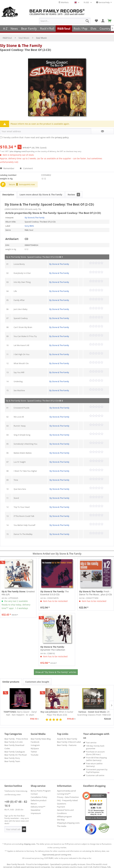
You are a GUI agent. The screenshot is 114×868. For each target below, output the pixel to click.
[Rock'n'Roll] (47, 28)
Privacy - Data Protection (68, 794)
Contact (34, 791)
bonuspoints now (27, 181)
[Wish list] (96, 21)
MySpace (35, 745)
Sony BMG (29, 223)
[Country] (105, 28)
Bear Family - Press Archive (16, 736)
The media (62, 823)
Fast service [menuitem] (91, 740)
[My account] (103, 21)
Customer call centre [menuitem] (95, 772)
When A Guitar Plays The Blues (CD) (57, 710)
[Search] (87, 21)
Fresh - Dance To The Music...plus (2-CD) (95, 590)
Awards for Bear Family (67, 736)
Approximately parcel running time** (66, 789)
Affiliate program (64, 814)
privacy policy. (62, 134)
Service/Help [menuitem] (103, 2)
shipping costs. (30, 841)
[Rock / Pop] (81, 28)
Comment (26, 165)
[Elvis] (94, 28)
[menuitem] (65, 21)
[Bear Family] (29, 28)
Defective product (39, 797)
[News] (14, 28)
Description (8, 192)
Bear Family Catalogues (15, 749)
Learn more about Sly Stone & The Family (41, 192)
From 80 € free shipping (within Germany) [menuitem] (96, 756)
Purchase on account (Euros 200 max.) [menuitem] (95, 750)
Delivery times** (38, 804)
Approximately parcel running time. (57, 852)
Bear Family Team (12, 758)
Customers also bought (37, 679)
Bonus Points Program (41, 788)
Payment (61, 804)
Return (34, 801)
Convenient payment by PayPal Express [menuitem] (97, 768)
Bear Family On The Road (16, 752)
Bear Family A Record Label (69, 739)
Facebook (35, 739)
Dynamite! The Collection (53, 645)
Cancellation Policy (39, 794)
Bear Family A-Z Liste (14, 739)
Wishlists (64, 2)
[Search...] (65, 21)
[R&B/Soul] (64, 28)
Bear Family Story (12, 755)
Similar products (11, 679)
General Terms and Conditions (65, 809)
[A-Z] (5, 28)
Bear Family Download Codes (14, 744)
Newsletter (36, 807)
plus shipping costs (18, 148)
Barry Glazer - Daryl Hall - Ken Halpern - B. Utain (20, 710)
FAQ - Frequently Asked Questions (67, 799)
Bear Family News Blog (41, 736)
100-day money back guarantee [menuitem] (95, 744)
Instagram (35, 742)
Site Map (61, 817)
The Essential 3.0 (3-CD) (55, 590)
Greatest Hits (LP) (18, 590)
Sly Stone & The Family (21, 42)
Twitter (34, 749)
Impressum (36, 810)
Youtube (35, 752)
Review (74, 192)
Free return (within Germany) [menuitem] (94, 762)
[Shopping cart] (110, 21)
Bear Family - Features (67, 742)
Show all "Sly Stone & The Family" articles (56, 669)
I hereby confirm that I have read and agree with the (36, 134)
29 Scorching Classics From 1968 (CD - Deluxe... (94, 710)
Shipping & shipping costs (68, 820)
